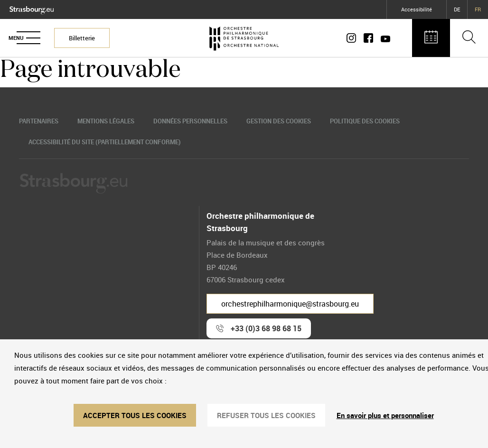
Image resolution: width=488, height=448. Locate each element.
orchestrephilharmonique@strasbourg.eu (290, 304)
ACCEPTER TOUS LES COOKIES (135, 415)
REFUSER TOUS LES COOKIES (266, 415)
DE (457, 9)
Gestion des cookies (279, 121)
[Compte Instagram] (353, 38)
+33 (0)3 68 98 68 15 (266, 328)
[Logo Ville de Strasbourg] (32, 8)
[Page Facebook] (368, 38)
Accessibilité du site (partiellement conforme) (105, 142)
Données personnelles (190, 121)
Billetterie (82, 38)
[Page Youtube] (384, 38)
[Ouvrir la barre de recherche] (469, 38)
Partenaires (39, 121)
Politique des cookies (365, 121)
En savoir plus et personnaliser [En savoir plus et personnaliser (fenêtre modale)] (385, 415)
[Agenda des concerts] (431, 38)
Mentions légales (106, 121)
